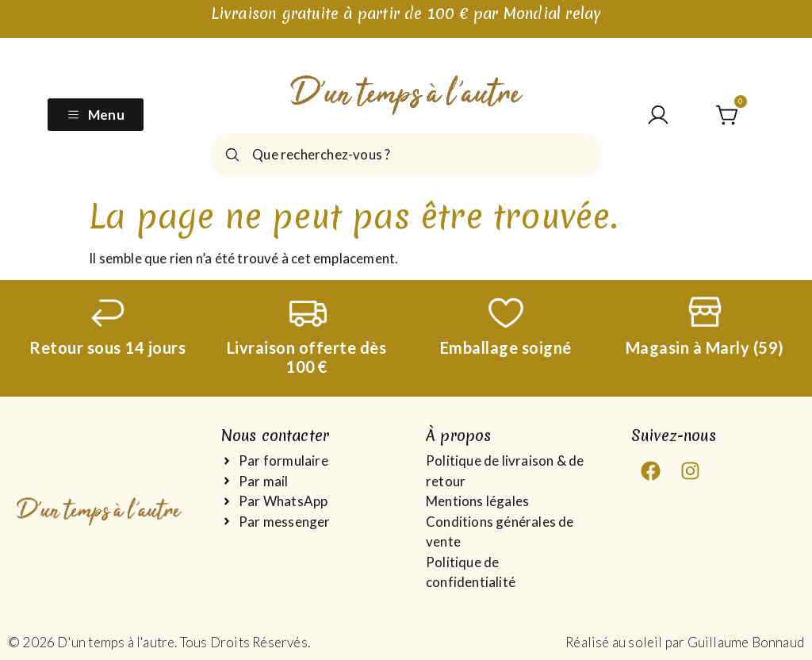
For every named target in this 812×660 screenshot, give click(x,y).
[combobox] (406, 154)
